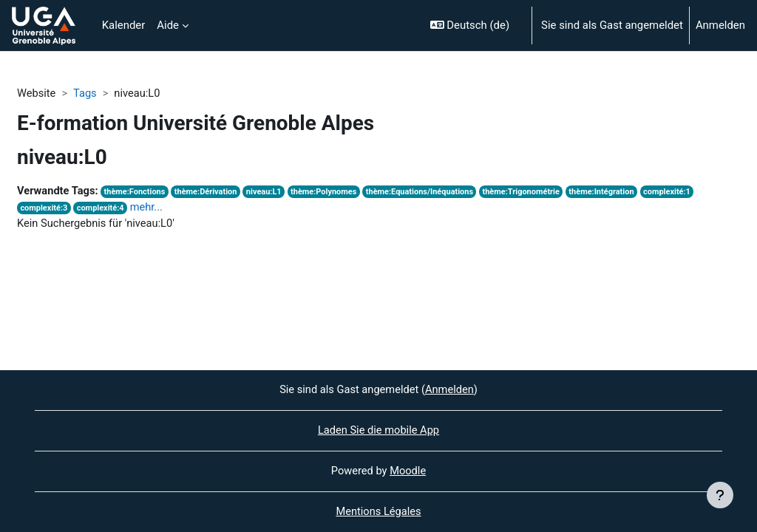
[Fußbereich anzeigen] (720, 495)
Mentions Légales (378, 512)
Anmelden (720, 25)
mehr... (149, 208)
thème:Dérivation (209, 192)
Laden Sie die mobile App (378, 430)
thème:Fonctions (137, 192)
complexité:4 (102, 209)
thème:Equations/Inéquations (427, 192)
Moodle (408, 471)
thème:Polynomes (329, 192)
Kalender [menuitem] (124, 25)
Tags (86, 94)
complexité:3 (44, 209)
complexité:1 (680, 192)
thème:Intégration (613, 192)
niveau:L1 (269, 192)
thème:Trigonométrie (531, 192)
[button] (475, 25)
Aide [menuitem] (168, 25)
